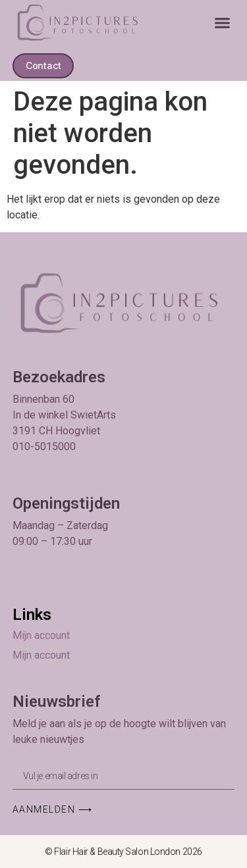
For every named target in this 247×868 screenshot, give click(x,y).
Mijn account (41, 635)
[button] (223, 23)
